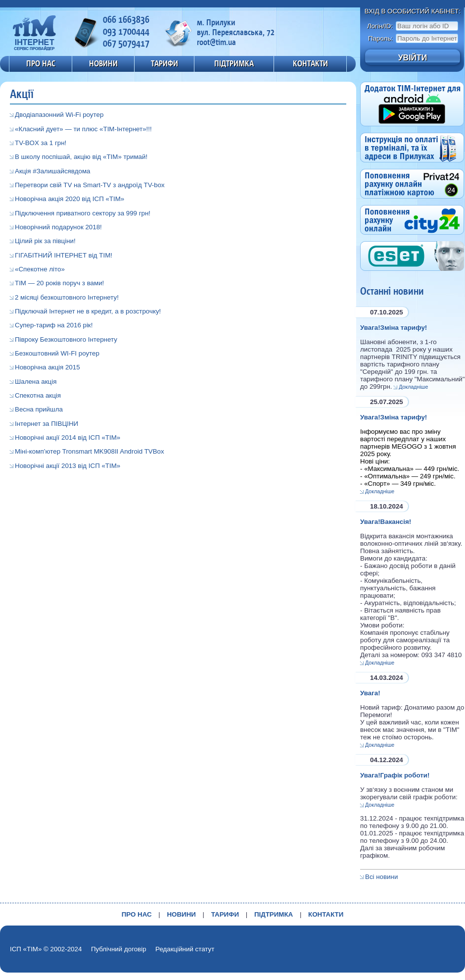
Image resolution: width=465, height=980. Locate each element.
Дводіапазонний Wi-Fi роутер (59, 115)
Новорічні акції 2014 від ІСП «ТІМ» (68, 438)
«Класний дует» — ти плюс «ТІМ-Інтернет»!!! (83, 129)
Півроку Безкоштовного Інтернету (66, 339)
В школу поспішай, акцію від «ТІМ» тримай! (81, 157)
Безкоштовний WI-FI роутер (57, 353)
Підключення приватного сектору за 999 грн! (83, 213)
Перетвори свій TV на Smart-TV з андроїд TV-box (90, 185)
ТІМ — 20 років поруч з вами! (59, 283)
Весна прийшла (39, 409)
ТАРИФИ (164, 63)
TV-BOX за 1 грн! (41, 143)
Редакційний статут (185, 949)
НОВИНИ (103, 63)
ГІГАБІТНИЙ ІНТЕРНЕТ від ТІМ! (64, 255)
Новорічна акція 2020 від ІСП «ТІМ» (70, 199)
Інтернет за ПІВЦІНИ (46, 424)
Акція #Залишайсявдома (52, 171)
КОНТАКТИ (310, 63)
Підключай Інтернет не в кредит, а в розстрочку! (88, 311)
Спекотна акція (38, 395)
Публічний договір (119, 949)
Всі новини (381, 877)
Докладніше (413, 387)
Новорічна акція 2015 (47, 367)
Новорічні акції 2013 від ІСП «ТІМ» (68, 466)
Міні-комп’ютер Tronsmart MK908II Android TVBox (90, 451)
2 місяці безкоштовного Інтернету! (67, 297)
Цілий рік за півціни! (45, 241)
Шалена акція (36, 382)
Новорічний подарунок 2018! (58, 227)
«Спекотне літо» (40, 269)
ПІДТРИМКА (234, 63)
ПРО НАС (41, 63)
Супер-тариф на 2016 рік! (54, 325)
